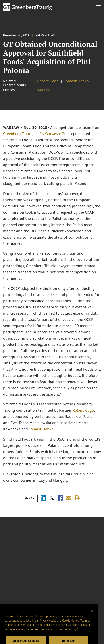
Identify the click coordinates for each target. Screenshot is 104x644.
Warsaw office (57, 134)
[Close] (92, 615)
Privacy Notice (48, 625)
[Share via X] (52, 498)
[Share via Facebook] (60, 498)
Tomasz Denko (76, 81)
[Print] (77, 498)
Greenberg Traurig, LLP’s (23, 134)
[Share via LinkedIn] (43, 498)
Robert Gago (48, 81)
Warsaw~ (45, 90)
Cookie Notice (71, 625)
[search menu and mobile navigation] (100, 7)
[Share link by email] (69, 498)
